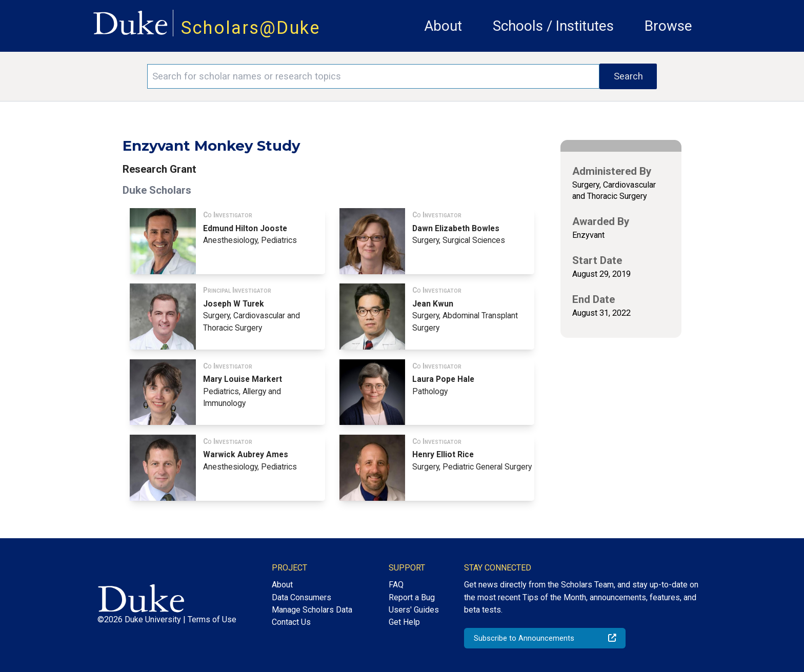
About (443, 26)
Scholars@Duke (251, 28)
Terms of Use (212, 619)
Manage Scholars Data (312, 610)
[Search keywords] (373, 76)
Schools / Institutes (553, 26)
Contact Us (291, 622)
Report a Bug (412, 597)
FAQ (396, 585)
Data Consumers (301, 597)
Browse (668, 26)
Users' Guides (414, 610)
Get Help (404, 622)
